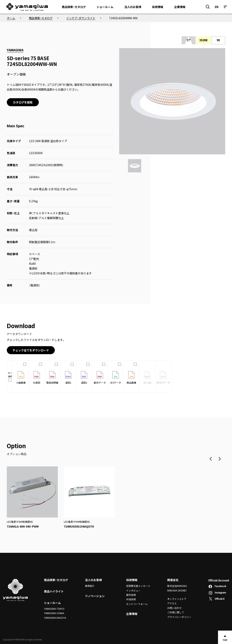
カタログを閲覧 (23, 102)
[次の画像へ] (220, 459)
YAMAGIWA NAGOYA (55, 618)
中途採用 (131, 599)
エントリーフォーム (137, 604)
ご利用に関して (176, 612)
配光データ (100, 378)
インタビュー (133, 590)
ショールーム (52, 603)
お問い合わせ (174, 608)
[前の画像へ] (211, 459)
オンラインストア (177, 599)
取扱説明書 (52, 378)
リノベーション (95, 596)
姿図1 (68, 378)
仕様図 (37, 378)
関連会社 (173, 580)
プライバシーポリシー (179, 617)
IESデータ (116, 378)
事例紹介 (90, 586)
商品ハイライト (54, 591)
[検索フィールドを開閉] (208, 7)
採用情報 (132, 580)
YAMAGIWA (15, 50)
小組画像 (21, 378)
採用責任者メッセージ (138, 586)
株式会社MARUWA (177, 586)
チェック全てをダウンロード (31, 350)
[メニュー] (225, 7)
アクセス (172, 603)
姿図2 (84, 378)
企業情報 (132, 614)
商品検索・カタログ (56, 580)
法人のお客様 (93, 580)
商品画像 (131, 378)
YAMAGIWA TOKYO (54, 609)
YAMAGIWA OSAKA (54, 613)
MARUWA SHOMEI (177, 590)
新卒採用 (131, 595)
